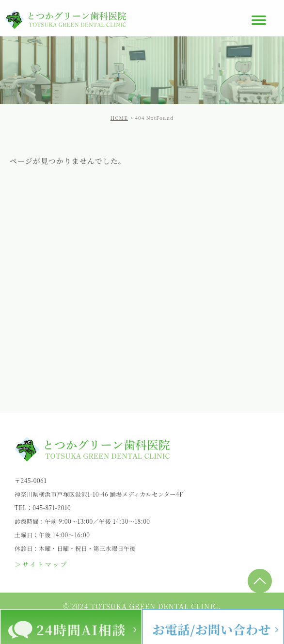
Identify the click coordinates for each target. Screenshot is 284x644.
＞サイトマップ (41, 564)
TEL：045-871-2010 (43, 507)
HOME (119, 118)
